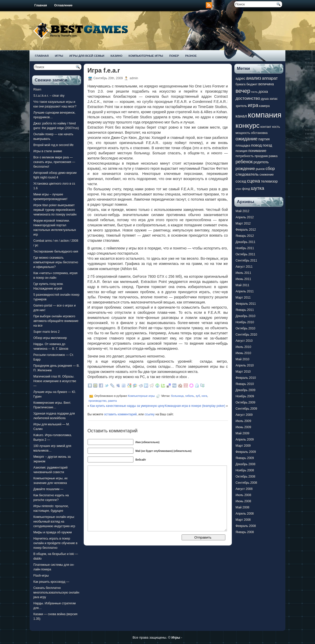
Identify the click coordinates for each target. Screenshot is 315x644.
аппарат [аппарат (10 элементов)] (270, 78)
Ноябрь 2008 (245, 470)
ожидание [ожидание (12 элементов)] (247, 139)
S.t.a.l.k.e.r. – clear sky (49, 96)
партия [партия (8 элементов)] (264, 139)
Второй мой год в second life (54, 145)
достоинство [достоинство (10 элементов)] (248, 98)
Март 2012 (243, 223)
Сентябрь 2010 (246, 335)
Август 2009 (244, 415)
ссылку (150, 414)
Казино (116, 56)
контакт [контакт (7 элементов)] (266, 127)
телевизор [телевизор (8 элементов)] (269, 181)
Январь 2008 (245, 532)
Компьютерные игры (146, 56)
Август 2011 (244, 267)
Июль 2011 (244, 273)
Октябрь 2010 (246, 328)
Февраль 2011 (246, 304)
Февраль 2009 (246, 452)
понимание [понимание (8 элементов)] (257, 151)
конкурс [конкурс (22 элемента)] (248, 126)
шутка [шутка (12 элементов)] (258, 188)
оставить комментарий (120, 414)
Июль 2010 (244, 347)
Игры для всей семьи (87, 56)
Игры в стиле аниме (48, 151)
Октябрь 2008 (246, 477)
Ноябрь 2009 (245, 396)
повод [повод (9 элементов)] (257, 145)
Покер (174, 56)
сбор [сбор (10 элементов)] (270, 168)
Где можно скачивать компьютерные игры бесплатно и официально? (56, 262)
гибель (190, 396)
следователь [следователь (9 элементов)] (247, 174)
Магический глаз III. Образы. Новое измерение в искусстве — (55, 381)
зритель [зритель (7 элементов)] (241, 106)
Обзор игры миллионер (50, 338)
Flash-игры (41, 576)
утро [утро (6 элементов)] (239, 189)
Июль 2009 (244, 421)
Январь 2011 (245, 310)
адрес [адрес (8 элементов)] (241, 79)
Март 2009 (243, 446)
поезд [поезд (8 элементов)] (267, 145)
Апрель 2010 (245, 365)
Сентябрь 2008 (246, 483)
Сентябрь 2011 (246, 261)
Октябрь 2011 (246, 254)
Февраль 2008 (246, 526)
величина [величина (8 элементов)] (266, 84)
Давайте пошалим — (49, 489)
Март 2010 (243, 372)
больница (177, 396)
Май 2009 (243, 433)
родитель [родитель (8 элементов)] (261, 162)
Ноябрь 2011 (245, 248)
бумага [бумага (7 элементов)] (241, 84)
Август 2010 (244, 341)
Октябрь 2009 (246, 402)
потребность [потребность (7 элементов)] (245, 156)
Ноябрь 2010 (245, 322)
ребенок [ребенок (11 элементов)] (244, 162)
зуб (198, 396)
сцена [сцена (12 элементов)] (254, 181)
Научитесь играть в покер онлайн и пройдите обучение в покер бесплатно (56, 543)
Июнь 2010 (244, 353)
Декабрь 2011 (246, 242)
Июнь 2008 (244, 501)
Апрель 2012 (245, 217)
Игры (59, 56)
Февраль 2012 (246, 230)
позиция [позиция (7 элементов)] (242, 151)
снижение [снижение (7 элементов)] (267, 175)
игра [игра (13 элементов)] (253, 105)
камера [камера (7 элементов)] (264, 106)
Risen (37, 90)
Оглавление (63, 5)
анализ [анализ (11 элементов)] (254, 78)
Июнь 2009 (244, 427)
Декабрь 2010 (246, 316)
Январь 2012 (245, 236)
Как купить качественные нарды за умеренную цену (127, 406)
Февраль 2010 (246, 378)
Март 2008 (243, 520)
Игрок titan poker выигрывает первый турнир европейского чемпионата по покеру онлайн (55, 210)
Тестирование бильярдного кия (56, 252)
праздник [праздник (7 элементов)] (261, 156)
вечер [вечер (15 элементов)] (243, 91)
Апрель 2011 (245, 291)
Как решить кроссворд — (51, 582)
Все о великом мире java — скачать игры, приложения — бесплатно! (54, 162)
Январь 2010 (245, 384)
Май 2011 (243, 285)
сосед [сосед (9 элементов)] (241, 181)
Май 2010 (243, 359)
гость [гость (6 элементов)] (254, 92)
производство (98, 401)
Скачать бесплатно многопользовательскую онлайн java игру (56, 593)
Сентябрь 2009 (246, 409)
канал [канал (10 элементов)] (241, 116)
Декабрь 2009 (246, 390)
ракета (112, 401)
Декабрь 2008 (246, 464)
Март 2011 (243, 298)
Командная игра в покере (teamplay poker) (195, 406)
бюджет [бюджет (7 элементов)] (252, 84)
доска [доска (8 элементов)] (263, 92)
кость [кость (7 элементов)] (276, 127)
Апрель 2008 (245, 514)
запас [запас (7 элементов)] (274, 99)
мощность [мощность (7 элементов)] (243, 133)
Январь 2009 (245, 458)
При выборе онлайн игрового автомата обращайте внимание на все (56, 321)
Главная (41, 5)
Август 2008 (244, 489)
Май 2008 (243, 507)
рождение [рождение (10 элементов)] (245, 168)
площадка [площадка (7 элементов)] (243, 146)
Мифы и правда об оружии (53, 532)
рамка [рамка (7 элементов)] (273, 156)
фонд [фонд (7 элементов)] (246, 189)
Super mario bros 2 (47, 332)
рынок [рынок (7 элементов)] (260, 169)
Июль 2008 (244, 495)
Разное (191, 56)
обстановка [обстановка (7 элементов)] (259, 133)
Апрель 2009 (245, 440)
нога (204, 396)
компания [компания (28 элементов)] (265, 115)
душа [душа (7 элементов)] (265, 99)
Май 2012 (243, 211)
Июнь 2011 (244, 279)
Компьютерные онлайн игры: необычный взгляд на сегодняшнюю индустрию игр (54, 522)
